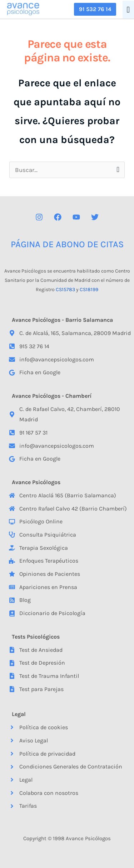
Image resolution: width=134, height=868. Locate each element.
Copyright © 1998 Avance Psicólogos (67, 838)
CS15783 (65, 290)
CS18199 (89, 290)
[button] (95, 9)
